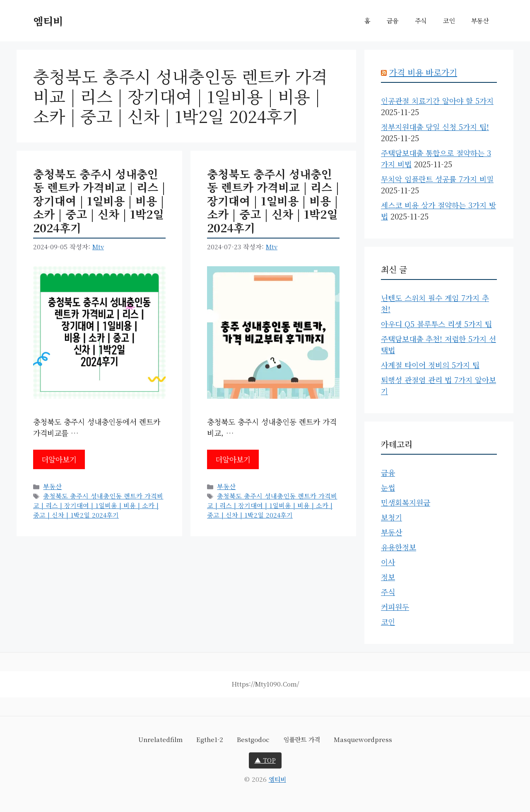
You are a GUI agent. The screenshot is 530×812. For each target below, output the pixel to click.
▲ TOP (265, 760)
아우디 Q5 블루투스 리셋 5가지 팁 (436, 324)
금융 (393, 20)
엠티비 (48, 21)
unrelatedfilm (160, 739)
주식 (421, 20)
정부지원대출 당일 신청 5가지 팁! (435, 127)
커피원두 (395, 607)
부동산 (480, 20)
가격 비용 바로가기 (423, 72)
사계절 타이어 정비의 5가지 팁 (430, 365)
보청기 (391, 517)
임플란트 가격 (302, 739)
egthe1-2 (210, 739)
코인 (449, 20)
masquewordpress (363, 739)
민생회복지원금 (406, 502)
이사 (388, 562)
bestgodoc (253, 739)
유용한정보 (399, 547)
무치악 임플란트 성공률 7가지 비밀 (437, 179)
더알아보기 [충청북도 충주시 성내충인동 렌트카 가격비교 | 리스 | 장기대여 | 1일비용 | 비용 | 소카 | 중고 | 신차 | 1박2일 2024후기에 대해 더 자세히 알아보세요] (59, 459)
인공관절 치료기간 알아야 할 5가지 (437, 101)
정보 (388, 577)
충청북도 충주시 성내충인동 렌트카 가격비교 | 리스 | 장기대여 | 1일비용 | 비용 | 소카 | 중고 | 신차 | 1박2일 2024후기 (99, 201)
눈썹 (388, 487)
